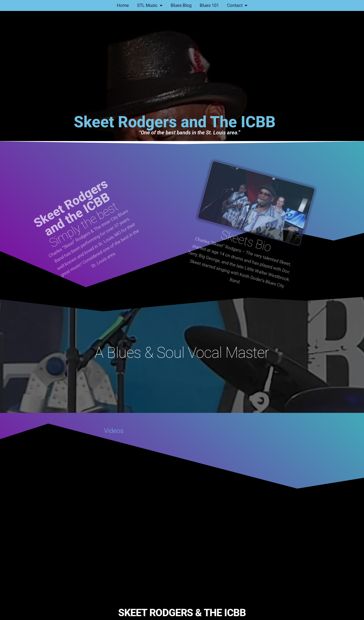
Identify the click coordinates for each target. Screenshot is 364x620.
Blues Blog (181, 5)
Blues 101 (209, 5)
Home (123, 5)
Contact (237, 5)
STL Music (150, 5)
